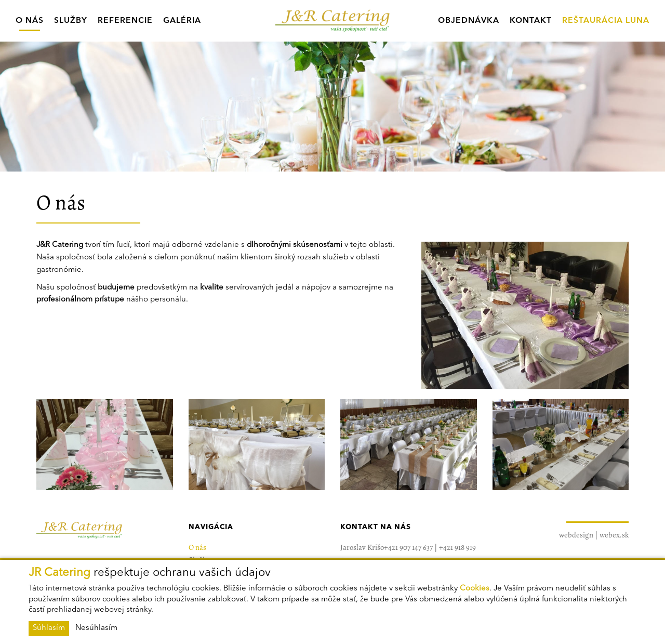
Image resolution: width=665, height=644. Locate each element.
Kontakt (531, 21)
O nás (30, 21)
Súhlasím (49, 628)
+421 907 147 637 (408, 547)
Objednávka (469, 21)
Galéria (182, 21)
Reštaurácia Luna (606, 21)
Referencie (125, 21)
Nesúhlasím (96, 628)
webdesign (576, 535)
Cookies (475, 589)
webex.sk (614, 535)
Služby (71, 21)
